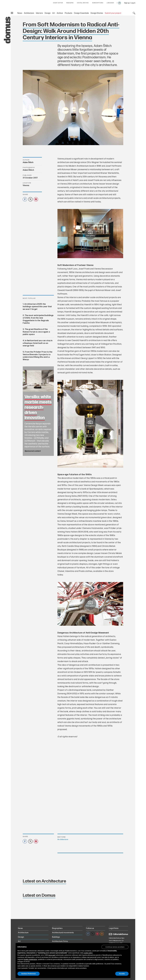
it (117, 3)
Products (68, 13)
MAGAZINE (70, 3)
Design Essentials (81, 13)
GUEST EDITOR (58, 3)
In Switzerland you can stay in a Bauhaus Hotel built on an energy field (38, 343)
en (119, 3)
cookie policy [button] (88, 953)
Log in (133, 3)
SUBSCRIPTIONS (98, 3)
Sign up (127, 3)
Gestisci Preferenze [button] (29, 974)
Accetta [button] (122, 974)
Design (48, 13)
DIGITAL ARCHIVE (83, 3)
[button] (115, 947)
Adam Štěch (28, 162)
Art (54, 13)
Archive (60, 13)
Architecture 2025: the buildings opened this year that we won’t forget (37, 307)
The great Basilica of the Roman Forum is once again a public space (36, 332)
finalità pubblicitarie (30, 959)
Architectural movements (63, 933)
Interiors (39, 13)
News (20, 13)
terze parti (52, 955)
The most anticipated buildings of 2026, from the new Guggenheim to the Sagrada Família (38, 319)
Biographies (57, 928)
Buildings (56, 937)
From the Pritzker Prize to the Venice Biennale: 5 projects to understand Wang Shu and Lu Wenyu (38, 356)
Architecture (29, 13)
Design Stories (97, 13)
